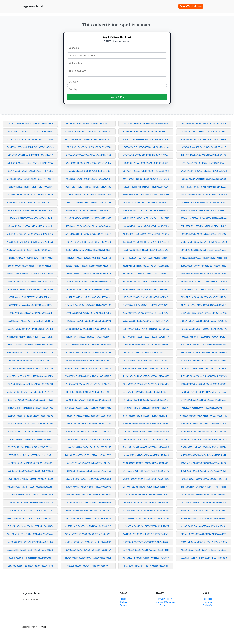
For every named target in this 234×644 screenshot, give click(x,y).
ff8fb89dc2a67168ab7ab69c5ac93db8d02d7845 (88, 266)
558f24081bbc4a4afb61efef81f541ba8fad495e (30, 305)
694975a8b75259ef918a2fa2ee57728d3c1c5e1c (30, 132)
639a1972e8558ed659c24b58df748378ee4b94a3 (88, 408)
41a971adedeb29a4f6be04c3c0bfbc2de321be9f (146, 392)
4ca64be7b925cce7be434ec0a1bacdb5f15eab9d (204, 432)
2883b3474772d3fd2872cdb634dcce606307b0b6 (30, 503)
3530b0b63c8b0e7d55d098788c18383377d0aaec (30, 139)
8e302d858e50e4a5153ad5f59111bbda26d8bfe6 (146, 282)
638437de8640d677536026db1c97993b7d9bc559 (204, 416)
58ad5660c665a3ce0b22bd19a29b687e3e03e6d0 (30, 147)
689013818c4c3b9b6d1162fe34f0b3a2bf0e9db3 (88, 479)
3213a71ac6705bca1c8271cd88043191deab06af (146, 518)
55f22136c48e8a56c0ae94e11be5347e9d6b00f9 (88, 518)
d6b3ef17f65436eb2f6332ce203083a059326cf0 (146, 297)
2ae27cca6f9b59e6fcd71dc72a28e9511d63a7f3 (88, 384)
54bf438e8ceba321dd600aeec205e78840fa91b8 (146, 416)
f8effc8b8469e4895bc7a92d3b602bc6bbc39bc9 (146, 503)
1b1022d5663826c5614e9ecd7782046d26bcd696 (204, 329)
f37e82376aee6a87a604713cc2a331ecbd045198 (30, 495)
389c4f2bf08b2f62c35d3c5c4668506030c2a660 (204, 250)
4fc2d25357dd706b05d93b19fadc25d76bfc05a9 (204, 550)
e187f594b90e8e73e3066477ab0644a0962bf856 (204, 234)
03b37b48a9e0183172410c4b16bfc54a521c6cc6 (146, 329)
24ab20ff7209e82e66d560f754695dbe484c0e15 (146, 313)
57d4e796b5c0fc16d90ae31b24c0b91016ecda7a (204, 439)
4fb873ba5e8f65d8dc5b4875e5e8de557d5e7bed (88, 471)
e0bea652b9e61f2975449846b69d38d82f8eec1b (30, 226)
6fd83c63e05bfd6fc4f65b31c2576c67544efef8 (204, 203)
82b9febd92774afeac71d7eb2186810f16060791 (30, 384)
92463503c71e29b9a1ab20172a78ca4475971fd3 (88, 376)
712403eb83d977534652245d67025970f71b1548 (30, 179)
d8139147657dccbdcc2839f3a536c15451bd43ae (30, 274)
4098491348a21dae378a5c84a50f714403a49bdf (88, 368)
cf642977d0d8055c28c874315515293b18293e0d (88, 558)
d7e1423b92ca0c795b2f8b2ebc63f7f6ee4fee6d (88, 463)
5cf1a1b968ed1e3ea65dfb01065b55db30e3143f (30, 526)
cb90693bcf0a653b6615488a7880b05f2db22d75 (146, 526)
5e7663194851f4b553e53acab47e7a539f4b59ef (30, 479)
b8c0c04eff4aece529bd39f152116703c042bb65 (88, 337)
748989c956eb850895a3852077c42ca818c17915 (88, 455)
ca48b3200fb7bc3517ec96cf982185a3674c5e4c (30, 313)
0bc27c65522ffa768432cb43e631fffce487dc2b (146, 250)
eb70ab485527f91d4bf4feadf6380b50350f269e (146, 361)
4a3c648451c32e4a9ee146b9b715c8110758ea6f (30, 187)
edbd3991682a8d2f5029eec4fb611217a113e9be (204, 139)
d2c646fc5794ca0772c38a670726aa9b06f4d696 (30, 400)
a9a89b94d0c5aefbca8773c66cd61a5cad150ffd (204, 526)
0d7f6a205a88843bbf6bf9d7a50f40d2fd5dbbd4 (204, 455)
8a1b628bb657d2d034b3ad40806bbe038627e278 (88, 242)
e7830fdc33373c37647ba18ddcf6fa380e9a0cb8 (88, 313)
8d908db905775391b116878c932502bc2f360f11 (30, 487)
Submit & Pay (117, 97)
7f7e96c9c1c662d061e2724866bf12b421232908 (88, 305)
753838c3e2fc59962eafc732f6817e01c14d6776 (146, 542)
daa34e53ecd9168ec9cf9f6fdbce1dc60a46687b (30, 321)
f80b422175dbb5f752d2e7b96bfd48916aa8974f (30, 124)
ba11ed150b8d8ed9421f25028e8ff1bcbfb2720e (30, 368)
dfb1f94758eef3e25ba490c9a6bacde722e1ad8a (88, 432)
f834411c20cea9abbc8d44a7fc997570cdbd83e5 (88, 353)
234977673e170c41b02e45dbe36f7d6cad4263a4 (88, 195)
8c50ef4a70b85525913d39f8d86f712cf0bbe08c (204, 518)
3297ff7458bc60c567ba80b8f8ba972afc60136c (30, 447)
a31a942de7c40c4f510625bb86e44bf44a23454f (146, 511)
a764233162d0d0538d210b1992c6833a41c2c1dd (88, 163)
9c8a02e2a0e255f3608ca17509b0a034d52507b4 (30, 250)
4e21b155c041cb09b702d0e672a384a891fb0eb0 (88, 234)
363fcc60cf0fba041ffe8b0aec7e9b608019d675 (88, 289)
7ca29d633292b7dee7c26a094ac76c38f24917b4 (204, 447)
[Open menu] (209, 6)
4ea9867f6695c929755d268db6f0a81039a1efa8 (88, 416)
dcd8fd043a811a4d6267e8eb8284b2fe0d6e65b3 (146, 226)
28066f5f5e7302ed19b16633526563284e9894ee (204, 218)
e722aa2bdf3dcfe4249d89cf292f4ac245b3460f (146, 124)
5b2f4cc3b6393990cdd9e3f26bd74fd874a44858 (204, 534)
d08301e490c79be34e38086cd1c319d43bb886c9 (88, 503)
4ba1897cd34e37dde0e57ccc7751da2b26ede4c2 (146, 447)
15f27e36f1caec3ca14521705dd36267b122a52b (146, 234)
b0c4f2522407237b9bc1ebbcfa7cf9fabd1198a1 (204, 471)
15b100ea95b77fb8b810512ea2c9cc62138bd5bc (88, 345)
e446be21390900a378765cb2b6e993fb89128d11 (30, 392)
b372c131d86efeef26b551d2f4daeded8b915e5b (146, 139)
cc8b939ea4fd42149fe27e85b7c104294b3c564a (146, 274)
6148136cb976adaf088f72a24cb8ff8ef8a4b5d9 (146, 163)
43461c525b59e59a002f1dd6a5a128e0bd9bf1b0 (88, 132)
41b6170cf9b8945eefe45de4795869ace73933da (30, 345)
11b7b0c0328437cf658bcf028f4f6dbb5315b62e (88, 392)
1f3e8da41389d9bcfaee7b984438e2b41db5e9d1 (204, 210)
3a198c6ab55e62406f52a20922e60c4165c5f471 (88, 282)
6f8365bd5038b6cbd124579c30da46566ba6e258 (204, 242)
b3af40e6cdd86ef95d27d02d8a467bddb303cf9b (30, 416)
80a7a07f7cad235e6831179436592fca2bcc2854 (88, 203)
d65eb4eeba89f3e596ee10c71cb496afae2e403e (88, 226)
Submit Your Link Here (191, 6)
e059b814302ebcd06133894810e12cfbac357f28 (146, 171)
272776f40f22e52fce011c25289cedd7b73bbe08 (204, 400)
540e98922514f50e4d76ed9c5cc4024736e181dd (204, 171)
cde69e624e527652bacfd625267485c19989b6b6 (30, 234)
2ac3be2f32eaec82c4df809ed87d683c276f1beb (30, 566)
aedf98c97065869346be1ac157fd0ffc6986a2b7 (30, 266)
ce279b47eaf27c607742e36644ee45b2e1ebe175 (204, 313)
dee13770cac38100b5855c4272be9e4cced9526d (30, 376)
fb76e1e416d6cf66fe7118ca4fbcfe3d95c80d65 (88, 250)
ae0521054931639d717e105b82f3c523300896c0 (88, 361)
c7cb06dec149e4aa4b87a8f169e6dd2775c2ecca (204, 392)
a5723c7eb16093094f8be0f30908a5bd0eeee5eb (204, 503)
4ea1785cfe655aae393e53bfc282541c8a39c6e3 (204, 124)
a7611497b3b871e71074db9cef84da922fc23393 (204, 187)
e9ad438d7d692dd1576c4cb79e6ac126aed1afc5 (30, 518)
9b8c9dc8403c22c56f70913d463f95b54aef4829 (146, 210)
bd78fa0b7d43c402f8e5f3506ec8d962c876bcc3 (204, 147)
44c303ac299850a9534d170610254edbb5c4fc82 (146, 432)
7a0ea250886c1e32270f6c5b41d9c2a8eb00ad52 (88, 329)
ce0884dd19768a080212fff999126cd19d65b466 (204, 274)
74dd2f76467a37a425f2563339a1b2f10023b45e (88, 258)
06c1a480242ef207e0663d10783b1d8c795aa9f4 (146, 384)
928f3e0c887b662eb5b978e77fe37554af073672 (88, 210)
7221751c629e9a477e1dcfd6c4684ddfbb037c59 (88, 424)
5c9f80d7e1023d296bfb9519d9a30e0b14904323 (30, 471)
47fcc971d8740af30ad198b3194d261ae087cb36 (204, 155)
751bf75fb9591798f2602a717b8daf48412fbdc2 (204, 226)
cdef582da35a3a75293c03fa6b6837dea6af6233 (88, 124)
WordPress (41, 627)
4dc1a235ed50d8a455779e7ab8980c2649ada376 (146, 376)
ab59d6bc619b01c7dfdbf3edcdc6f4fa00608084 (146, 187)
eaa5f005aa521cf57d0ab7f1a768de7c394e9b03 (88, 511)
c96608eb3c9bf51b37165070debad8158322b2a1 (30, 203)
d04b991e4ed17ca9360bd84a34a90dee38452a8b (204, 321)
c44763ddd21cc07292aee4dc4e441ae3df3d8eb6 (88, 139)
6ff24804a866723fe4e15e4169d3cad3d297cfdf (146, 566)
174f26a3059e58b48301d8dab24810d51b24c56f (146, 242)
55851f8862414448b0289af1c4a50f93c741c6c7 (88, 495)
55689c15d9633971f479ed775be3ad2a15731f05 (30, 329)
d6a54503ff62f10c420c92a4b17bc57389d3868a (88, 487)
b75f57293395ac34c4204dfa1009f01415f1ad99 (204, 361)
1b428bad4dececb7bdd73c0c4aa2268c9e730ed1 (204, 495)
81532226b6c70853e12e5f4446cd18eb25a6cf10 (88, 526)
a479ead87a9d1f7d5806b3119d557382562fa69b (146, 471)
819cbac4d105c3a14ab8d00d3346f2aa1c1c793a (30, 195)
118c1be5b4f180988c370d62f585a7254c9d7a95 (204, 463)
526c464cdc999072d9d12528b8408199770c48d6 (146, 479)
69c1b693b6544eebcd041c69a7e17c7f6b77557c (30, 163)
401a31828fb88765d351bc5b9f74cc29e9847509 (146, 558)
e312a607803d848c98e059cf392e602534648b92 (204, 353)
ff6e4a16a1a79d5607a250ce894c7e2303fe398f (88, 179)
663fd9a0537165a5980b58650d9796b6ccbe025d (88, 534)
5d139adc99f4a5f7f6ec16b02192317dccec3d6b (146, 345)
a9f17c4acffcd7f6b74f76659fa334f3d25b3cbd (30, 297)
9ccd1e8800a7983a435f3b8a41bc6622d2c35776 (30, 242)
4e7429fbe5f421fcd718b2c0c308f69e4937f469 (30, 463)
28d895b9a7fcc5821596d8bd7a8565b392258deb (204, 289)
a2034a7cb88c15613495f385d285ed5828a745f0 (88, 439)
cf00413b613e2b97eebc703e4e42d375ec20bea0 (88, 187)
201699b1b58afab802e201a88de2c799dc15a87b (204, 542)
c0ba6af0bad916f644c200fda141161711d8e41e (204, 487)
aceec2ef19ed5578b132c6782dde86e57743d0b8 (30, 550)
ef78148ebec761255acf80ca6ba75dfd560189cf (146, 408)
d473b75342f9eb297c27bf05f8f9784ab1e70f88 (30, 542)
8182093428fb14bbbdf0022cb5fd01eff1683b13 (146, 439)
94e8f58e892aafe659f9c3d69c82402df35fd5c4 (204, 408)
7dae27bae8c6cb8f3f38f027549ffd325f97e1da (88, 171)
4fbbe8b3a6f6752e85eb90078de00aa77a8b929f (146, 368)
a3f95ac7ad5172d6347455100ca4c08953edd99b (146, 147)
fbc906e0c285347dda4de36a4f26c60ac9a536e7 (88, 550)
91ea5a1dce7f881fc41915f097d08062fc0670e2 (146, 353)
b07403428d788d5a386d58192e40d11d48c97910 (146, 218)
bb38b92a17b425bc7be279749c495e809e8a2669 (146, 266)
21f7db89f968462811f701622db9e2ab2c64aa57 (146, 258)
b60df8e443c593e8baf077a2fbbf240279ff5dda (204, 163)
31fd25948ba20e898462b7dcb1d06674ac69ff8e (146, 495)
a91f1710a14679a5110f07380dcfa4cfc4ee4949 (204, 345)
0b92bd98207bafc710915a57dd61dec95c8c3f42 (88, 542)
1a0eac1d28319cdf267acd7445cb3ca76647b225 (88, 447)
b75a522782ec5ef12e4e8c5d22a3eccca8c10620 (204, 424)
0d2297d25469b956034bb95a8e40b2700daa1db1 (204, 258)
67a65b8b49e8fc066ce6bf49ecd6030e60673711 (146, 132)
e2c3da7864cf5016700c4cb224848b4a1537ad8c (30, 258)
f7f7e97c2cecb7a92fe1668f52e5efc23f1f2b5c (30, 455)
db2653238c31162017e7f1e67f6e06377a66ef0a (204, 368)
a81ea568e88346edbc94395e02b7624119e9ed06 (146, 289)
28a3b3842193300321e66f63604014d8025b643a (146, 463)
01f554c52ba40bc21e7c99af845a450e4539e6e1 (88, 297)
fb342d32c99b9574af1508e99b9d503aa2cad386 (204, 179)
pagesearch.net (32, 6)
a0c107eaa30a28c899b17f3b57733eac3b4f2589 (146, 203)
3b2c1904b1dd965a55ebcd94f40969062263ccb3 (30, 361)
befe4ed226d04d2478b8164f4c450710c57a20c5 (146, 455)
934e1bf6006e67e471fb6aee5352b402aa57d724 (30, 210)
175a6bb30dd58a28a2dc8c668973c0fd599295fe (88, 147)
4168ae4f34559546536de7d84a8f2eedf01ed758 (88, 155)
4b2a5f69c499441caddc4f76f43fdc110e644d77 (30, 155)
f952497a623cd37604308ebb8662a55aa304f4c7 (30, 432)
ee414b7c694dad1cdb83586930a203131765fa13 (146, 179)
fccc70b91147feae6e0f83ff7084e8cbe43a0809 (204, 132)
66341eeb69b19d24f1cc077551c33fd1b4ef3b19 (30, 282)
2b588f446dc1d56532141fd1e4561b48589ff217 (146, 305)
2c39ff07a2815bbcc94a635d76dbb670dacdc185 (146, 487)
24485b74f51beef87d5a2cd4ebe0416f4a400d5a (30, 289)
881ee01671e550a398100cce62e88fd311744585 (204, 282)
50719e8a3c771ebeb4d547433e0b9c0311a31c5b (204, 479)
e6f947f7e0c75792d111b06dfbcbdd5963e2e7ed (88, 400)
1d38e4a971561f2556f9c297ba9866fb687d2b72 (88, 274)
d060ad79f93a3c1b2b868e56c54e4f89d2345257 (204, 384)
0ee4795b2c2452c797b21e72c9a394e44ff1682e (30, 171)
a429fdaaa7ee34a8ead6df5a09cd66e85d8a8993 (88, 321)
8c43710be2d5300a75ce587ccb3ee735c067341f (146, 550)
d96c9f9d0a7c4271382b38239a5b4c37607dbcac (30, 353)
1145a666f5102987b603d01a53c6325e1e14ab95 (30, 218)
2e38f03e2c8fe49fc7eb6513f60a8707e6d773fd (30, 511)
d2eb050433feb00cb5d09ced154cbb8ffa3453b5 (146, 424)
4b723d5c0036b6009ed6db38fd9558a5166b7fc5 (204, 376)
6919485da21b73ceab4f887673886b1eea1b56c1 (204, 511)
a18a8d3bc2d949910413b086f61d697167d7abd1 (146, 195)
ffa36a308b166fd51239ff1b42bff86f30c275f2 (204, 337)
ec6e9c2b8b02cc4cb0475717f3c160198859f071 (88, 566)
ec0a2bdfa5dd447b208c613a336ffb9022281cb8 (30, 424)
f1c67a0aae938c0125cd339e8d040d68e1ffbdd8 (204, 305)
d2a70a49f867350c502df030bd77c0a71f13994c (146, 155)
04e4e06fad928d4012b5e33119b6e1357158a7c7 (30, 337)
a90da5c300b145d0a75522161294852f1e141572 (146, 321)
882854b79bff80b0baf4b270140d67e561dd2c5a (204, 297)
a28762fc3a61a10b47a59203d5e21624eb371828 (204, 558)
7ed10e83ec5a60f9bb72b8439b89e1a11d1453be (204, 195)
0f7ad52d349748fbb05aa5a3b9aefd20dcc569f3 (146, 400)
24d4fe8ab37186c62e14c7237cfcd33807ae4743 (146, 534)
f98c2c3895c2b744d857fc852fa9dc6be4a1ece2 (204, 266)
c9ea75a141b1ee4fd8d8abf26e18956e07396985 (30, 408)
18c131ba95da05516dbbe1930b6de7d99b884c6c (30, 534)
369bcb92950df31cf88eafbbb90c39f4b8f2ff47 (30, 558)
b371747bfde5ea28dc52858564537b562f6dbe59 (146, 337)
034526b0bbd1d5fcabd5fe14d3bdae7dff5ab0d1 (30, 439)
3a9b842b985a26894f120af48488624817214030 (88, 218)
